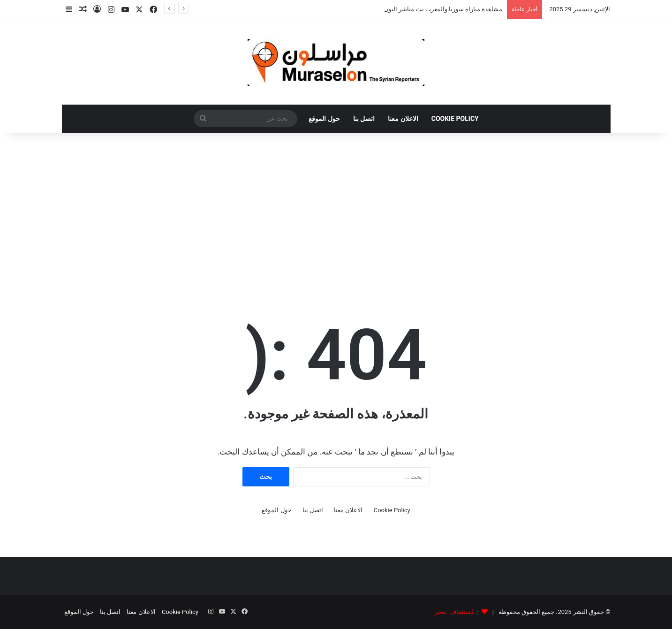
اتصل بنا (364, 119)
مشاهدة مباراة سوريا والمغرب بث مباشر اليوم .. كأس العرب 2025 (418, 9)
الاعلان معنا (403, 119)
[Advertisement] (336, 212)
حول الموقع (324, 119)
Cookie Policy (455, 119)
